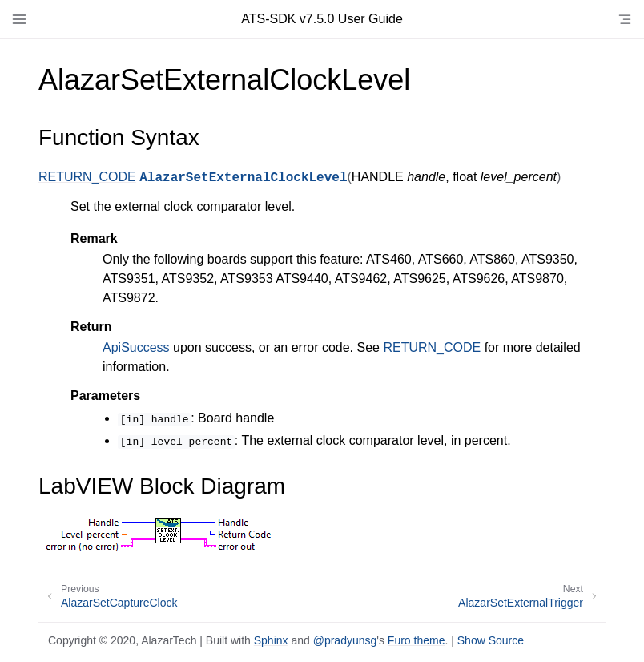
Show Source (491, 640)
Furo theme (417, 640)
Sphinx (271, 640)
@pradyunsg (345, 640)
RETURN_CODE (87, 177)
